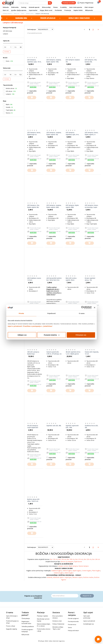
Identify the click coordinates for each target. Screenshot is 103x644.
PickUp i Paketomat (58, 624)
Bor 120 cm (54, 559)
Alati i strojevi (89, 7)
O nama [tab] (82, 313)
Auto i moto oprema (76, 7)
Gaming (24, 7)
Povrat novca (72, 624)
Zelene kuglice (67, 571)
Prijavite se (87, 596)
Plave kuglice (96, 571)
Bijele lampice (73, 566)
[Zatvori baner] (95, 308)
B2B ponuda (89, 10)
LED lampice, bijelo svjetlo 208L (72, 206)
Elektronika (15, 7)
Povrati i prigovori (73, 618)
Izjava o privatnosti (89, 621)
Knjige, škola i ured (46, 10)
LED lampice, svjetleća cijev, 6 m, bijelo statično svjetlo (72, 134)
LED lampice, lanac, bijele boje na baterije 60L (34, 134)
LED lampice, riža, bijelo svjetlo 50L (33, 206)
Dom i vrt (6, 10)
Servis (70, 627)
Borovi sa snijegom (67, 562)
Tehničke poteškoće (28, 626)
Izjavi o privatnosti (15, 326)
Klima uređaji (46, 7)
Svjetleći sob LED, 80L (54, 426)
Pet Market (58, 10)
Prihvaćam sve (81, 335)
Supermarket (33, 10)
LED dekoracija (7, 31)
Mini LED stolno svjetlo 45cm (71, 279)
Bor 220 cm (88, 559)
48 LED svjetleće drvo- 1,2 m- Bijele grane (73, 353)
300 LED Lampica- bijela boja (33, 353)
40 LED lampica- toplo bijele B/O (33, 427)
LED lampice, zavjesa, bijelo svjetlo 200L (54, 206)
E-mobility (63, 7)
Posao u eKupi (11, 626)
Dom (23, 14)
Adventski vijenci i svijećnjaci (62, 577)
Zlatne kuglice (69, 573)
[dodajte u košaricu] (32, 98)
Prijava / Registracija (85, 3)
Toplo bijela (9, 110)
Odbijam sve (22, 335)
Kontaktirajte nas (89, 624)
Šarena (8, 113)
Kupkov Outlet (78, 10)
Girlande (50, 577)
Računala (6, 7)
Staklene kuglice (57, 571)
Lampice (6, 34)
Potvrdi (7, 52)
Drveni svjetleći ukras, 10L (90, 279)
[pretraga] (50, 3)
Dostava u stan (57, 621)
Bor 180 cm (71, 559)
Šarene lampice (84, 566)
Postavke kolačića (52, 335)
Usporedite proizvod (32, 92)
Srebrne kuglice (59, 573)
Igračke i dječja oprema (19, 10)
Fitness (55, 7)
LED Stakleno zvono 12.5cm (34, 279)
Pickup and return (73, 630)
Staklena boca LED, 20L (91, 427)
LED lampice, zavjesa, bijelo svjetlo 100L (54, 61)
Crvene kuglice (87, 571)
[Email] (65, 596)
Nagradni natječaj (12, 629)
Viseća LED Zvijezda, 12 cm (92, 353)
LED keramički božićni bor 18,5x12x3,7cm (54, 279)
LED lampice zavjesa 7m (73, 61)
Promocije (68, 10)
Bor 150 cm (62, 559)
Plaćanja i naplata (42, 616)
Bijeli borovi (78, 562)
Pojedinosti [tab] (51, 313)
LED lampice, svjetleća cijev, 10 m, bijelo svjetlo (34, 61)
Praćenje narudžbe (69, 3)
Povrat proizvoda (73, 621)
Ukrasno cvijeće (77, 577)
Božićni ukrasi (30, 14)
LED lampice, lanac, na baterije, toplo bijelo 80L (92, 206)
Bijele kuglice (77, 571)
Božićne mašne (88, 577)
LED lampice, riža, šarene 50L (91, 61)
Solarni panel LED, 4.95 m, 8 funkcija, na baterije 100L (54, 353)
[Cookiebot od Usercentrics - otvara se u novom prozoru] (83, 308)
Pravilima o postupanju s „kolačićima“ (38, 326)
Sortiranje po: (32, 29)
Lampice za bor (63, 566)
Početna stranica (7, 14)
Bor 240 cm (96, 559)
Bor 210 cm (79, 559)
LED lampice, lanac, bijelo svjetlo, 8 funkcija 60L (92, 134)
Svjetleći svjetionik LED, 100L (72, 427)
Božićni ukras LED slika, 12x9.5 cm (33, 500)
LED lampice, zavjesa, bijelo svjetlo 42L (54, 133)
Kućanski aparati (34, 7)
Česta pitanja (26, 618)
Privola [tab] (21, 313)
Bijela (8, 104)
